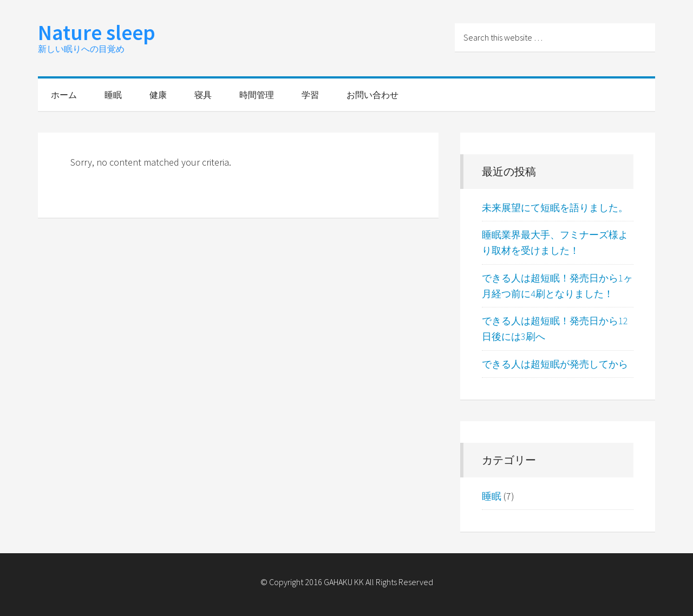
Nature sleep (97, 32)
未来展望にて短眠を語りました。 (555, 208)
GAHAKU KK (344, 582)
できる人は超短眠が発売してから (555, 364)
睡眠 (492, 496)
